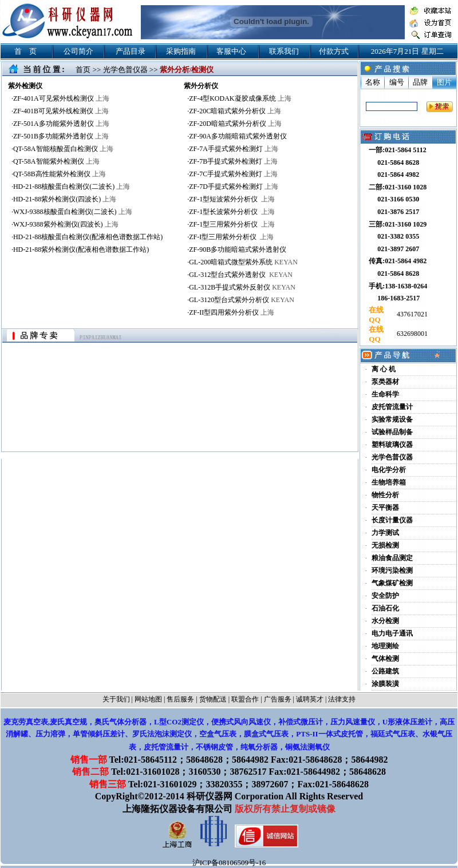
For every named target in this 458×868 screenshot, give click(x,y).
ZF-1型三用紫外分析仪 (232, 224)
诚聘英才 (310, 699)
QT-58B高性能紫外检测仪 (60, 174)
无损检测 (385, 545)
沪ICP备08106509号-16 (229, 863)
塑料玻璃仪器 (392, 445)
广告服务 (278, 699)
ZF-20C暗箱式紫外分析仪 (235, 111)
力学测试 (385, 533)
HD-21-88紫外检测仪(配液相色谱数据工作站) (81, 249)
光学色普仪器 (125, 70)
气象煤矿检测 (392, 583)
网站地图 (148, 699)
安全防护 (385, 596)
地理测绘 (385, 646)
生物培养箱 (389, 482)
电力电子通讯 (392, 633)
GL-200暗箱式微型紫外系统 (243, 262)
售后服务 (180, 699)
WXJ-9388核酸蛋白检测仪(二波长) (73, 212)
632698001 (411, 334)
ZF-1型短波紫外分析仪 (232, 199)
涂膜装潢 (385, 684)
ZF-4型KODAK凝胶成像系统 (240, 98)
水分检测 (385, 621)
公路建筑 (385, 671)
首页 (83, 70)
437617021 (411, 314)
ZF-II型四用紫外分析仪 (232, 312)
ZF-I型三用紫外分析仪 (231, 237)
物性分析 (385, 495)
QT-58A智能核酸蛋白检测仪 (63, 149)
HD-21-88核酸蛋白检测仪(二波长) (72, 187)
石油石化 (385, 608)
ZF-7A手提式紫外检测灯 (234, 149)
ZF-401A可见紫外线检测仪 (61, 98)
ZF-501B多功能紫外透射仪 (61, 136)
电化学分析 (389, 470)
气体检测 (385, 659)
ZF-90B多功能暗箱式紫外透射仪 (238, 249)
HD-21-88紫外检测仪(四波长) (65, 199)
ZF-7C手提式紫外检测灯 (233, 174)
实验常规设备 (392, 419)
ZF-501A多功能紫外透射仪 (61, 124)
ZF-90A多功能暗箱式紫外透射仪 (238, 136)
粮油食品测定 (392, 558)
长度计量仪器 (392, 520)
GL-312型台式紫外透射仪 (241, 275)
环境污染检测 (392, 570)
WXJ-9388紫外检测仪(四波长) (66, 224)
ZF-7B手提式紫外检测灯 (233, 161)
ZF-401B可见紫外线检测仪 (61, 111)
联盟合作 (245, 699)
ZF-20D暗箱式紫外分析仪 (235, 124)
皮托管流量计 (392, 407)
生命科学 (385, 394)
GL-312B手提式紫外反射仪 (242, 287)
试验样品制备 (392, 432)
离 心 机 (384, 369)
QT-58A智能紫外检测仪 (56, 161)
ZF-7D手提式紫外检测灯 (234, 187)
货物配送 (213, 699)
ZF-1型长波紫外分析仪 (232, 212)
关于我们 (116, 699)
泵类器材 (385, 382)
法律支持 (342, 699)
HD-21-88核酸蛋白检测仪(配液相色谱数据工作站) (88, 237)
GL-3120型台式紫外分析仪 (242, 300)
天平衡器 (385, 508)
